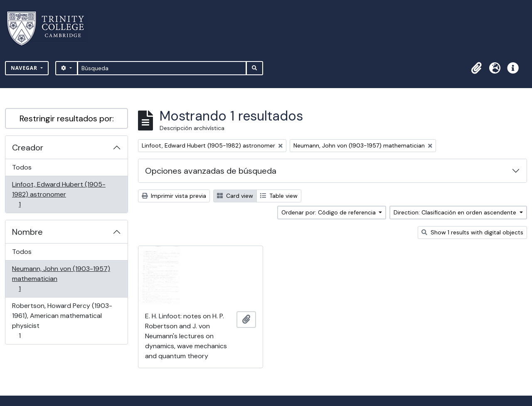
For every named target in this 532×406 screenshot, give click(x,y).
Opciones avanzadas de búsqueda (211, 171)
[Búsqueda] (162, 68)
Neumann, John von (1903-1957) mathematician (61, 279)
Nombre (27, 232)
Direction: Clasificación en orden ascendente (456, 212)
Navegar (25, 68)
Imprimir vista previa (174, 196)
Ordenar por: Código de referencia (329, 212)
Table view (279, 196)
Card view (235, 196)
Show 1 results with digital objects (472, 232)
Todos (22, 167)
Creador (28, 148)
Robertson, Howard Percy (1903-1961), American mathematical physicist (62, 321)
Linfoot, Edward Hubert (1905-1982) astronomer (59, 194)
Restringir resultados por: (67, 118)
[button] (476, 68)
